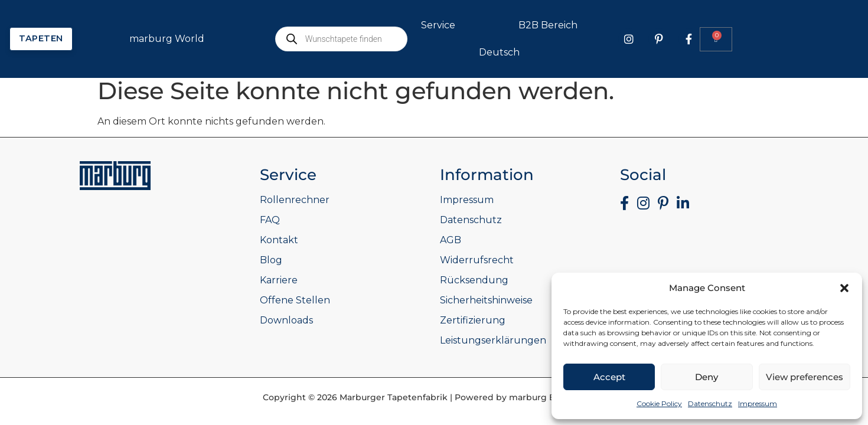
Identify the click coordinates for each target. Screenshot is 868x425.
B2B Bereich (694, 25)
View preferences (805, 377)
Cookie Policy (659, 403)
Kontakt (279, 240)
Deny (707, 377)
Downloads (286, 320)
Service (585, 25)
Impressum (758, 403)
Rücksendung (474, 280)
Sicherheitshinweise (486, 300)
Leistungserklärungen (493, 340)
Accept (609, 377)
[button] (844, 288)
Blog (271, 260)
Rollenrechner (295, 200)
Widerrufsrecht (477, 260)
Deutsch (646, 53)
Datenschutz (710, 403)
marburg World (313, 39)
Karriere (279, 280)
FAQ (270, 220)
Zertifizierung (473, 320)
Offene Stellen (295, 300)
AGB (451, 240)
